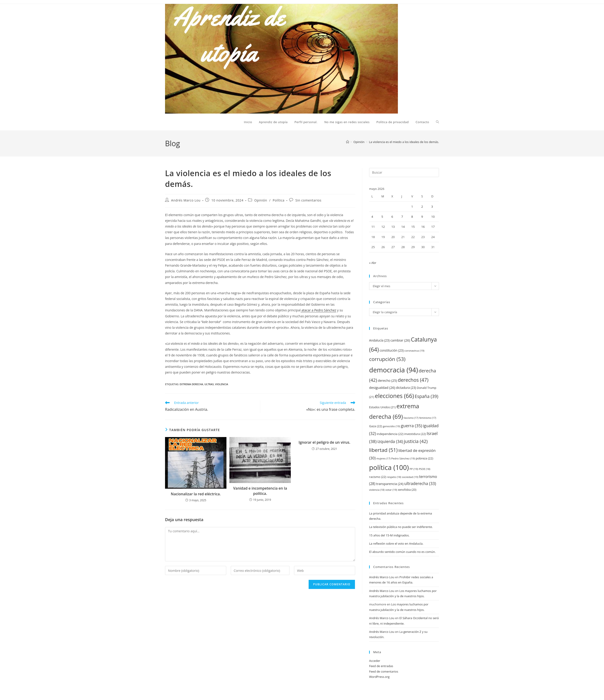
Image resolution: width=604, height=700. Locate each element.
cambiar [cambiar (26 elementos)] (400, 340)
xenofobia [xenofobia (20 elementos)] (407, 490)
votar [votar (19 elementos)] (391, 490)
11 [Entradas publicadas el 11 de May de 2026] (373, 227)
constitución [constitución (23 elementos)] (392, 350)
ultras (209, 384)
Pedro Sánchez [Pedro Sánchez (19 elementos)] (403, 458)
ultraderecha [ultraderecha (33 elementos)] (420, 483)
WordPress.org (379, 677)
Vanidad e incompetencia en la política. (260, 491)
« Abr (373, 263)
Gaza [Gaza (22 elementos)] (376, 426)
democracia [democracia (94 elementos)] (394, 370)
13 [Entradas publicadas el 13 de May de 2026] (393, 227)
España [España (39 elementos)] (427, 396)
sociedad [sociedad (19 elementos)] (410, 477)
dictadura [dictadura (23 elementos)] (406, 388)
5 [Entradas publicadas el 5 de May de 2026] (382, 217)
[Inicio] (348, 142)
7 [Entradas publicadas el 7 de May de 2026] (402, 217)
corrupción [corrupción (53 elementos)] (387, 359)
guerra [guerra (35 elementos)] (411, 426)
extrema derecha (191, 384)
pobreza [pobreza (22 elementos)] (424, 458)
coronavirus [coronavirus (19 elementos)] (414, 351)
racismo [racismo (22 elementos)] (378, 477)
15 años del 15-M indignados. (389, 535)
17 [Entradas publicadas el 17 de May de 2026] (433, 227)
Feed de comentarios (384, 671)
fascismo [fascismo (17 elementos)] (411, 418)
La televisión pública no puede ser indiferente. (401, 527)
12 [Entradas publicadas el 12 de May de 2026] (383, 227)
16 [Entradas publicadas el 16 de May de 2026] (423, 227)
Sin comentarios (308, 200)
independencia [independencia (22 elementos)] (390, 434)
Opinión (261, 200)
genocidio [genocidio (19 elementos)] (391, 426)
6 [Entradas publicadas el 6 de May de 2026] (392, 217)
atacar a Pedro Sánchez (318, 310)
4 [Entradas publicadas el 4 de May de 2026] (372, 217)
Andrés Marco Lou (186, 200)
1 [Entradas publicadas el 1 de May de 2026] (412, 207)
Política (279, 200)
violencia (222, 384)
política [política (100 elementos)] (389, 467)
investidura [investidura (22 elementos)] (415, 434)
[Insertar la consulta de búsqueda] (404, 172)
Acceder (375, 661)
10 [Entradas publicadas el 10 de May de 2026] (433, 217)
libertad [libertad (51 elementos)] (383, 450)
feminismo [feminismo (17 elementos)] (428, 418)
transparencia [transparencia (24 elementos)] (390, 484)
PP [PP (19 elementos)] (414, 469)
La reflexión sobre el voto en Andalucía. (396, 544)
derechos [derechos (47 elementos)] (413, 380)
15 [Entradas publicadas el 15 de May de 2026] (413, 227)
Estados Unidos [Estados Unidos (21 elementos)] (382, 407)
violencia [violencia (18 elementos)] (377, 490)
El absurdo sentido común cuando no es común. (402, 552)
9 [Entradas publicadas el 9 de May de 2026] (422, 217)
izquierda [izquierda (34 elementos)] (390, 441)
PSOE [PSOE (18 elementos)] (425, 469)
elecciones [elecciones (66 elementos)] (394, 396)
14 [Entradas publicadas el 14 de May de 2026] (403, 227)
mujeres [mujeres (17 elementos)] (383, 459)
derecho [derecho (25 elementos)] (387, 380)
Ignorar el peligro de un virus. (324, 442)
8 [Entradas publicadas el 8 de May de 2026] (412, 217)
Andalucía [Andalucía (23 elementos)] (379, 340)
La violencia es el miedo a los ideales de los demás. (404, 142)
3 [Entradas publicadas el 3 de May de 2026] (432, 207)
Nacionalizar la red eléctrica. (196, 494)
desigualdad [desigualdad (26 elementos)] (382, 387)
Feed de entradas (381, 666)
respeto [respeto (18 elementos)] (394, 477)
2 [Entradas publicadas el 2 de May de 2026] (422, 207)
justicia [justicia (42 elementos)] (416, 441)
